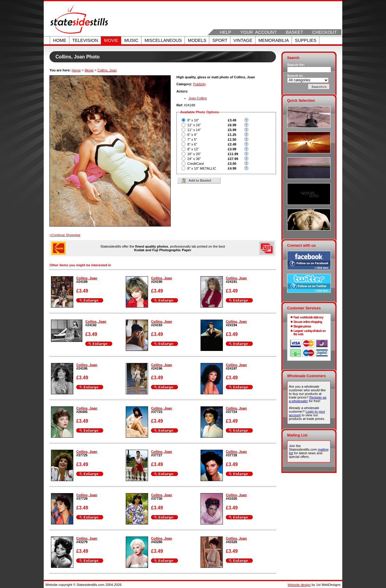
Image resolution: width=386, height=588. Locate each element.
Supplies (306, 40)
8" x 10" (193, 120)
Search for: (296, 65)
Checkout (324, 32)
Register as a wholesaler (308, 399)
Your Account (259, 32)
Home (60, 40)
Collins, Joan (107, 70)
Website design (299, 585)
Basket (294, 32)
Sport (220, 40)
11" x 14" (194, 130)
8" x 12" (193, 149)
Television (85, 40)
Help (226, 32)
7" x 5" (192, 139)
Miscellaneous (163, 40)
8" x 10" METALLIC (202, 168)
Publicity (199, 84)
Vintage (243, 40)
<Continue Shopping (65, 235)
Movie (111, 40)
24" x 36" (194, 159)
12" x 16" (194, 125)
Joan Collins (198, 98)
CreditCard (195, 164)
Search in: (295, 76)
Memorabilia (274, 40)
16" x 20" (194, 154)
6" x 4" (192, 135)
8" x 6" (192, 144)
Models (197, 40)
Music (131, 40)
